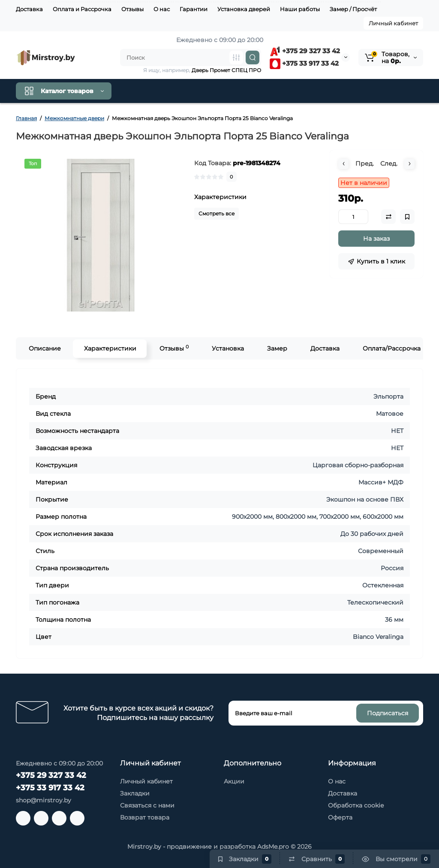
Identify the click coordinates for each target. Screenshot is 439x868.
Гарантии (194, 9)
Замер (277, 348)
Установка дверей (244, 9)
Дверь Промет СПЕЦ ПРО (226, 70)
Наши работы (300, 9)
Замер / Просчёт (353, 9)
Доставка (29, 9)
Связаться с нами (147, 805)
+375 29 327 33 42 (305, 51)
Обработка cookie (356, 805)
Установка (227, 348)
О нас (162, 9)
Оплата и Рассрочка (82, 9)
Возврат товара (145, 817)
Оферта (340, 817)
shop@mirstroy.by (44, 800)
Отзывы (132, 9)
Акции (234, 781)
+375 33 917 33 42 (304, 63)
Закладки (135, 793)
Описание (44, 348)
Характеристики (110, 348)
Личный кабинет (393, 23)
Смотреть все (216, 213)
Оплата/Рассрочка (391, 348)
